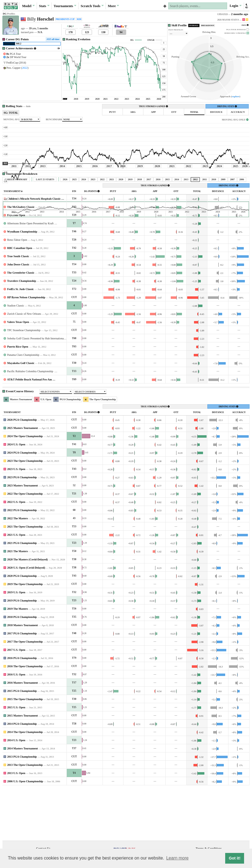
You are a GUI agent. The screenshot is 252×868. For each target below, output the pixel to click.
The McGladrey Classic (21, 258)
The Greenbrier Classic (21, 324)
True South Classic (18, 307)
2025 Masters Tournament (22, 479)
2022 (25, 68)
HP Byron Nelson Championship (26, 349)
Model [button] (28, 6)
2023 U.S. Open (16, 520)
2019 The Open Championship (25, 635)
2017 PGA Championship (22, 685)
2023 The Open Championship (25, 512)
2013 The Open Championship (25, 816)
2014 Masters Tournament (22, 800)
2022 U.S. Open (16, 553)
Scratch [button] (92, 6)
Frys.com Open (16, 266)
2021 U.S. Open (16, 586)
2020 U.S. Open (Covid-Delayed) (26, 619)
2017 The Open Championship (25, 693)
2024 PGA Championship (22, 504)
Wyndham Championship (22, 283)
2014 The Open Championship (25, 783)
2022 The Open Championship (25, 545)
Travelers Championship (22, 332)
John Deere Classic (18, 316)
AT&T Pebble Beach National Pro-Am (30, 431)
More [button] (113, 6)
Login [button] (235, 6)
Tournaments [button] (65, 6)
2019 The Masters (18, 660)
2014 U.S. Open (16, 791)
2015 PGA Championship (22, 742)
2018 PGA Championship (22, 668)
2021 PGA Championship (22, 594)
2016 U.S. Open (16, 726)
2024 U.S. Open (16, 496)
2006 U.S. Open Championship (25, 833)
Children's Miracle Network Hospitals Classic (34, 250)
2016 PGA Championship (22, 709)
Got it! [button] (234, 858)
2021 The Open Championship (25, 578)
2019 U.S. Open (16, 644)
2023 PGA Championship (22, 528)
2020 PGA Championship (22, 627)
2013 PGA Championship (22, 808)
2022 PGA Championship (22, 561)
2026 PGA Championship (22, 471)
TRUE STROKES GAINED (153, 106)
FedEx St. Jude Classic (20, 340)
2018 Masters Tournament (22, 676)
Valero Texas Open (18, 373)
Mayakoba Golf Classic (21, 414)
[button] (246, 6)
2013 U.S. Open (16, 824)
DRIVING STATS (227, 106)
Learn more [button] (177, 858)
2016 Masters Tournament (22, 734)
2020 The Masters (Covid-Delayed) (27, 611)
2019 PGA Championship (22, 652)
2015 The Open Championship (25, 750)
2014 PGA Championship (22, 775)
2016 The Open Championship (25, 717)
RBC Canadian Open (20, 299)
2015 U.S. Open (16, 759)
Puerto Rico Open (18, 398)
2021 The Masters (18, 602)
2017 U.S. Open (16, 701)
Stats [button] (44, 6)
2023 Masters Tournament (22, 537)
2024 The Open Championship (25, 487)
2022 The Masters (18, 570)
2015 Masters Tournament (22, 767)
